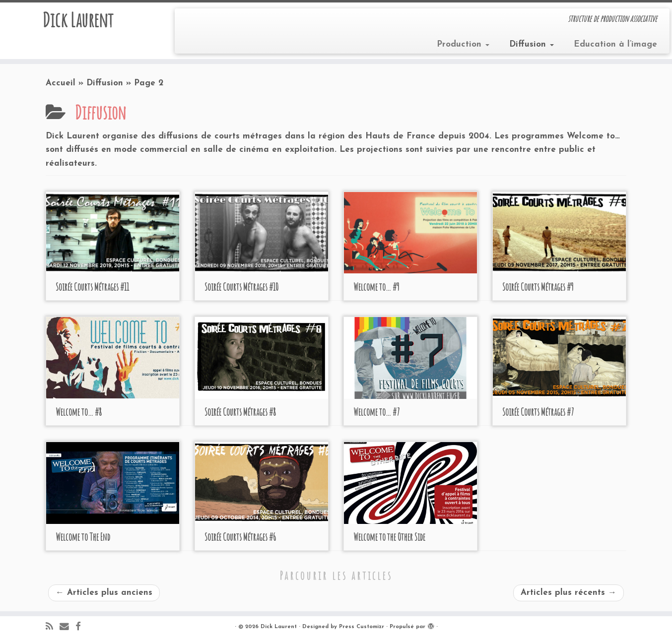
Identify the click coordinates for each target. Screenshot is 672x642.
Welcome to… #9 (376, 287)
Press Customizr (362, 627)
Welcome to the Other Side (389, 537)
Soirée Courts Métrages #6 (240, 537)
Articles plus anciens (104, 593)
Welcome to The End (83, 537)
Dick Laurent (78, 20)
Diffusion (532, 44)
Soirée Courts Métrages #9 (538, 287)
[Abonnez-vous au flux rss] (53, 627)
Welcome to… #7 (377, 412)
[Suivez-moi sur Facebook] (81, 627)
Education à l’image (615, 44)
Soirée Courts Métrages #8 (240, 412)
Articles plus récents (569, 593)
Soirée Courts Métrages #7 (538, 412)
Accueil (61, 83)
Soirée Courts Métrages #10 (241, 287)
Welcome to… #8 (79, 412)
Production (463, 44)
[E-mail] (67, 627)
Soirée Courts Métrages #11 (92, 287)
